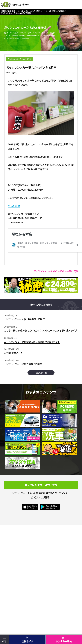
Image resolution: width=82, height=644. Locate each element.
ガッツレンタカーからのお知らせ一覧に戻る (56, 271)
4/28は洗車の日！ (13, 353)
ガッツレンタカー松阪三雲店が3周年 (23, 364)
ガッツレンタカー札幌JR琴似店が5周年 (24, 319)
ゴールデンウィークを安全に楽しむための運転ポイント (32, 342)
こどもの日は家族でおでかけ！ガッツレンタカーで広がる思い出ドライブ (40, 330)
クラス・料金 (14, 206)
